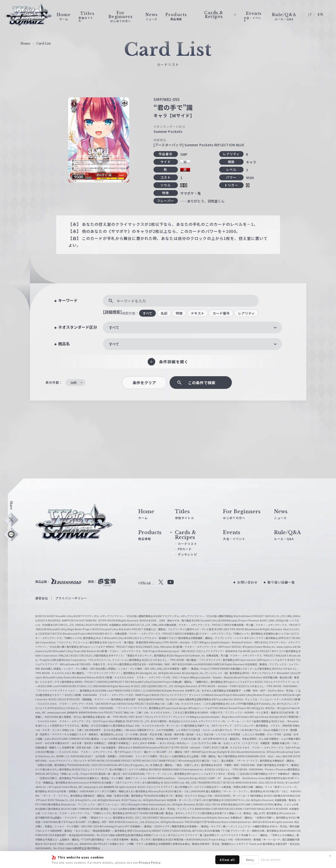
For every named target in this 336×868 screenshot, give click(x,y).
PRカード (185, 549)
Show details (271, 859)
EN (320, 14)
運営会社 (42, 598)
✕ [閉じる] (330, 856)
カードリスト (187, 544)
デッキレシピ (187, 554)
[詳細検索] (112, 312)
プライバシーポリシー (71, 598)
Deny (250, 860)
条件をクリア (144, 383)
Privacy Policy (150, 862)
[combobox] (192, 328)
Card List (44, 43)
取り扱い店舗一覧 (281, 582)
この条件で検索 (202, 383)
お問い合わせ (248, 582)
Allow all (227, 860)
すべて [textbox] (114, 327)
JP (310, 14)
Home (25, 43)
